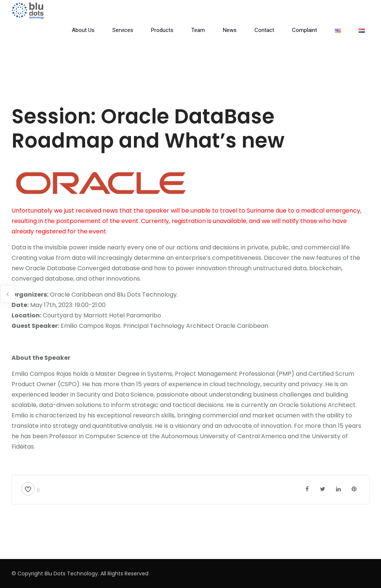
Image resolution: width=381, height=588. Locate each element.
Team (198, 30)
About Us (83, 30)
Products (162, 30)
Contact (264, 30)
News (230, 30)
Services (123, 30)
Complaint (305, 30)
